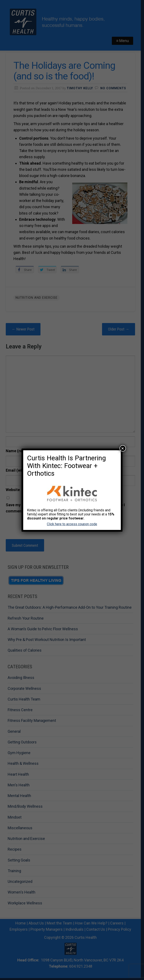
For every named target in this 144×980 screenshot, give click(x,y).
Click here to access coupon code (72, 524)
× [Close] (123, 448)
